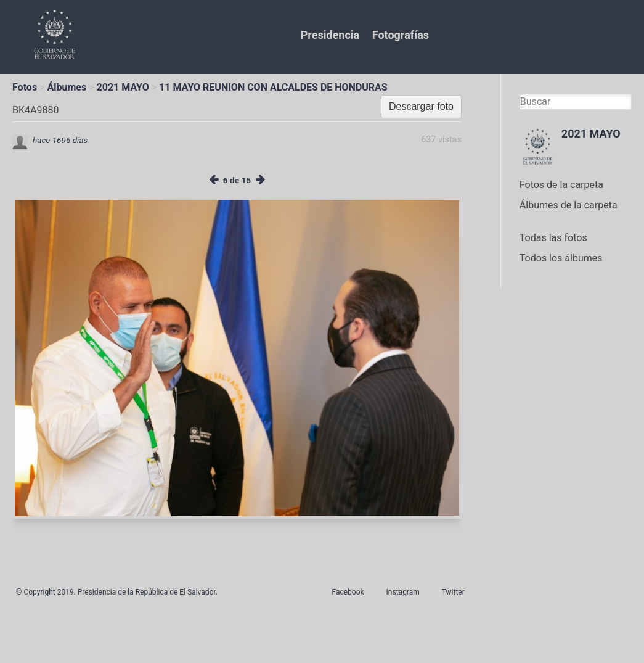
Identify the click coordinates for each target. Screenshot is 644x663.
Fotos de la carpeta (561, 185)
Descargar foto (421, 106)
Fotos (25, 87)
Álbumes (67, 87)
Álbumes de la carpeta (569, 205)
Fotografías (401, 35)
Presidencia (330, 35)
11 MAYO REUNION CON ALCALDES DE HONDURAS (273, 87)
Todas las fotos (553, 238)
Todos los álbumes (561, 258)
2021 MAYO (123, 87)
